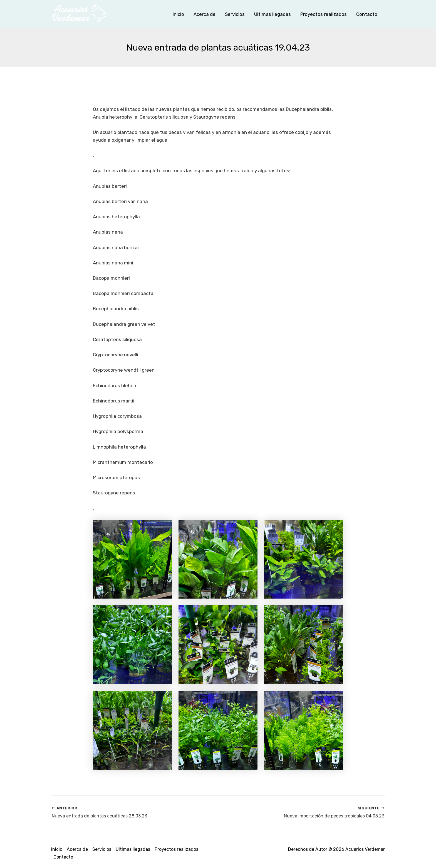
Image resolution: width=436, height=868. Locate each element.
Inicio (178, 14)
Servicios (235, 14)
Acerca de (205, 14)
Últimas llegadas (272, 14)
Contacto (367, 14)
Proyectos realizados (324, 14)
